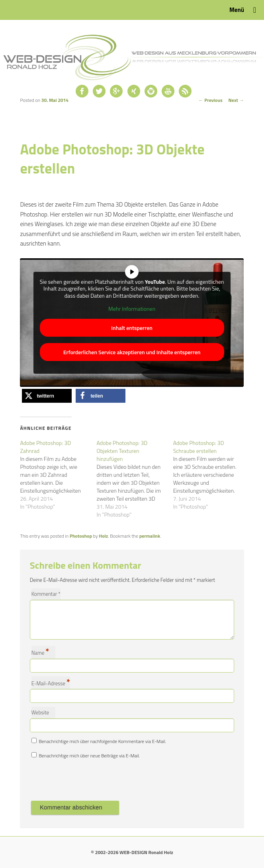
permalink (150, 536)
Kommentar (46, 594)
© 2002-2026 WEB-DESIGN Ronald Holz (132, 852)
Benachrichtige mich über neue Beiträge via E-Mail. (89, 756)
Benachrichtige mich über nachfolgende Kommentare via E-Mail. (102, 741)
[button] (47, 396)
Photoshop (81, 536)
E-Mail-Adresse (51, 683)
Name (40, 652)
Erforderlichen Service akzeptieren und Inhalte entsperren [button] (132, 352)
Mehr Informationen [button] (132, 309)
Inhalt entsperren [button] (132, 327)
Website (40, 712)
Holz (103, 536)
